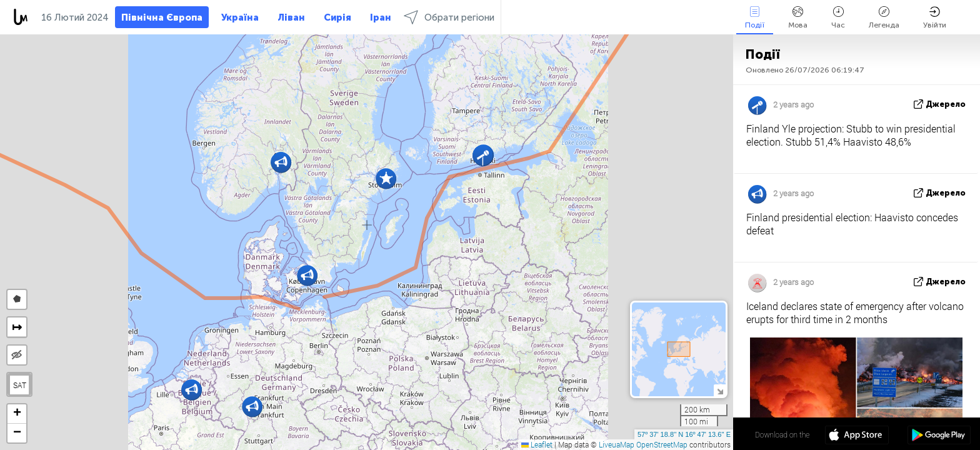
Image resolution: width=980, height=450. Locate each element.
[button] (307, 275)
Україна (240, 17)
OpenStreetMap (662, 444)
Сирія (337, 17)
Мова (798, 18)
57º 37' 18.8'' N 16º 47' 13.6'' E (684, 434)
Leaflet (537, 444)
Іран (381, 17)
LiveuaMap (617, 444)
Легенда (884, 18)
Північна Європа (162, 17)
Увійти (935, 18)
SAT (20, 385)
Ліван (291, 17)
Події (755, 18)
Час (838, 18)
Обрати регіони (449, 17)
